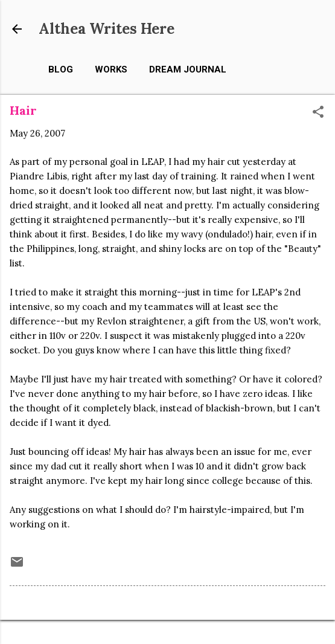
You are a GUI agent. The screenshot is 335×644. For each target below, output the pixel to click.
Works (111, 69)
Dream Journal (188, 69)
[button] (318, 113)
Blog (61, 69)
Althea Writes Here (107, 29)
